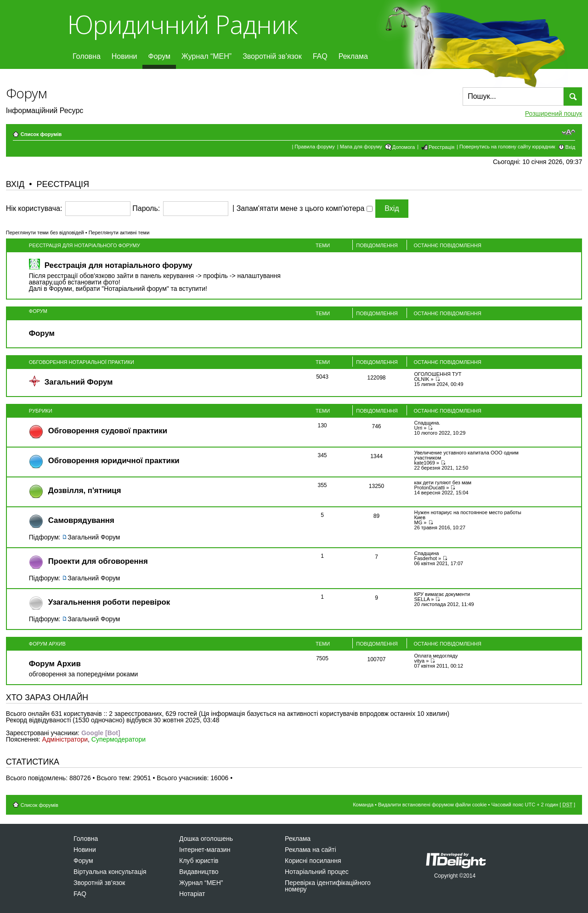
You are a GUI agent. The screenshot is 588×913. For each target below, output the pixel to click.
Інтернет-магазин (205, 850)
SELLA (422, 599)
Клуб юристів (199, 861)
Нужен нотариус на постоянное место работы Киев (468, 515)
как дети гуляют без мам (443, 482)
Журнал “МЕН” (206, 56)
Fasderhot (426, 558)
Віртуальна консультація (110, 872)
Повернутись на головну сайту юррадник (507, 147)
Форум (159, 56)
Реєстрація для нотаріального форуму (85, 245)
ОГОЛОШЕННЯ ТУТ (438, 374)
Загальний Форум (79, 382)
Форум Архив (47, 644)
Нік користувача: (34, 209)
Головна (87, 56)
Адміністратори (65, 739)
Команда (363, 805)
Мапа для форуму (361, 147)
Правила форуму (314, 147)
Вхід (571, 147)
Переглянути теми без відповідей (45, 233)
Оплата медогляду (436, 656)
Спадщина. (427, 423)
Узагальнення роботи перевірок (109, 602)
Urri (418, 428)
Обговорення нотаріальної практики (82, 362)
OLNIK (422, 379)
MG (418, 522)
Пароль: (146, 209)
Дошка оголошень (206, 839)
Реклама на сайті (311, 850)
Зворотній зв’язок (272, 56)
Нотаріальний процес (317, 872)
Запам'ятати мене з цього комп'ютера (305, 209)
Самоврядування (81, 520)
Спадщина (427, 553)
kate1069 (425, 463)
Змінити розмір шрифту (568, 132)
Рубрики (41, 411)
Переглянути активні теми (119, 233)
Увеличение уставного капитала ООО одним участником (466, 455)
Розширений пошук (554, 113)
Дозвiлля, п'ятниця (85, 491)
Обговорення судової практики (108, 431)
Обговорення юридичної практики (114, 461)
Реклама (353, 56)
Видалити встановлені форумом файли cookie (433, 805)
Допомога (404, 147)
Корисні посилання (313, 861)
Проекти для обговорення (98, 561)
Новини (124, 56)
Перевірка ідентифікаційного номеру (328, 886)
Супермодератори (119, 739)
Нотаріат (192, 894)
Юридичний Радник (182, 24)
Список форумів (41, 134)
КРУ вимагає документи (442, 594)
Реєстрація (441, 147)
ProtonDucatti (430, 488)
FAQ (320, 56)
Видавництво (199, 872)
